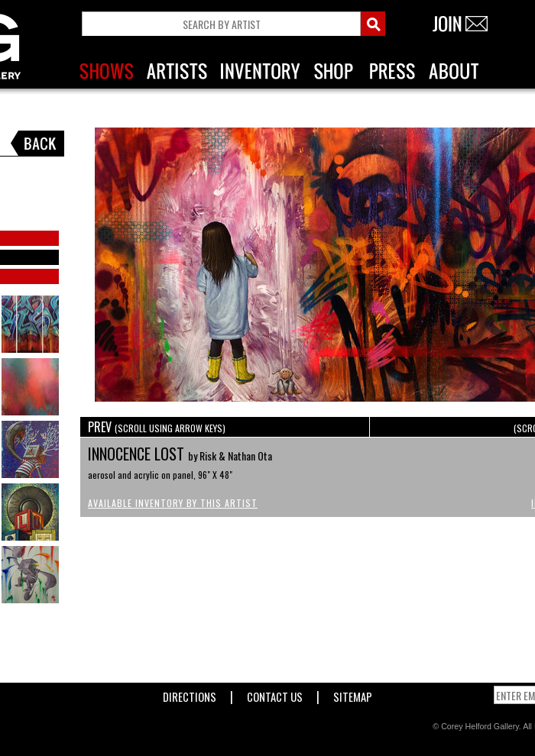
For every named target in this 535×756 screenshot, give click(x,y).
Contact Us (275, 694)
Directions (190, 694)
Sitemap (353, 694)
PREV (157, 427)
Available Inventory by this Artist (173, 503)
